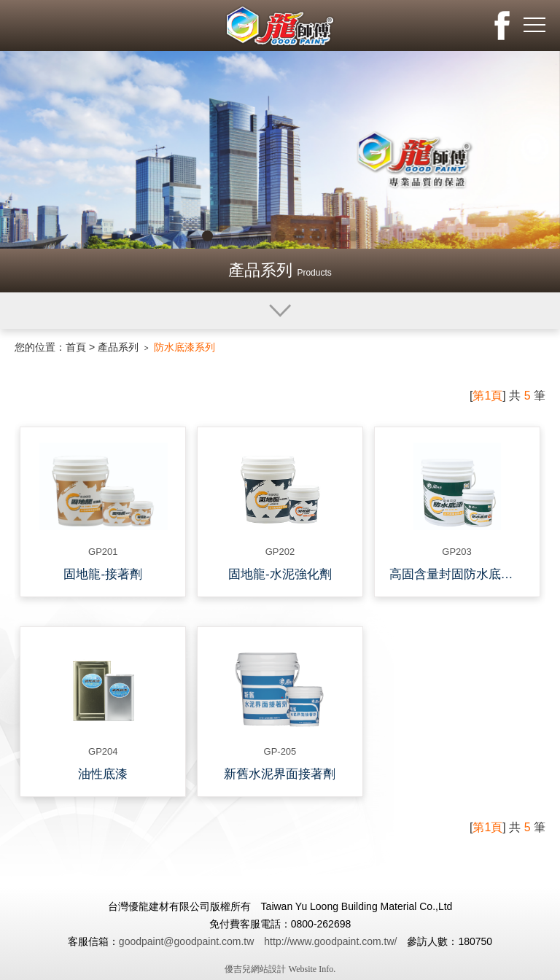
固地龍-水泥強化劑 (280, 574)
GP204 (103, 751)
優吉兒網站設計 (255, 969)
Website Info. (312, 969)
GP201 (103, 552)
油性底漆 (103, 774)
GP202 (280, 552)
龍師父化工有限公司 (280, 26)
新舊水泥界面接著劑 (280, 774)
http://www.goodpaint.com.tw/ (330, 941)
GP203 (456, 552)
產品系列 (118, 347)
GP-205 (280, 751)
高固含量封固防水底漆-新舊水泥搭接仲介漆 (461, 574)
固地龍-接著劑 (103, 574)
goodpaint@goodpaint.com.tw (186, 941)
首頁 (76, 347)
